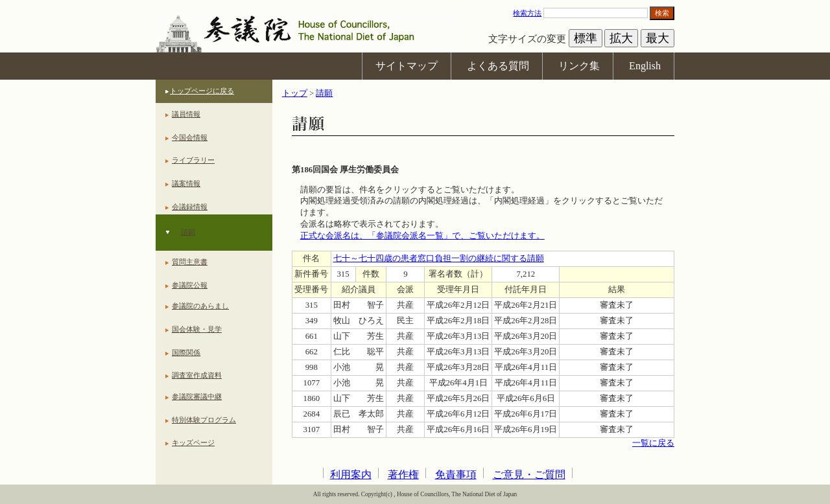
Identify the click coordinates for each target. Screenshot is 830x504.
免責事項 (456, 475)
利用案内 (351, 475)
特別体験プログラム (204, 420)
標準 (586, 38)
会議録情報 (190, 207)
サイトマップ (407, 66)
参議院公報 (190, 285)
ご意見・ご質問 (529, 475)
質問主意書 (190, 262)
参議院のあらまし (200, 306)
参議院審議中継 (197, 396)
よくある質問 (498, 66)
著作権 (403, 475)
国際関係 (186, 352)
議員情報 (186, 114)
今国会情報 (190, 137)
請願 (188, 232)
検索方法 (527, 13)
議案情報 (186, 183)
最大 (658, 38)
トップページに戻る (202, 91)
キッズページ (193, 442)
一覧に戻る (653, 443)
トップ (295, 93)
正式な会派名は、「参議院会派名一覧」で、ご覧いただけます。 (422, 236)
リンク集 (579, 66)
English (645, 66)
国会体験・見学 (197, 329)
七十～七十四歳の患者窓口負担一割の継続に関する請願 (439, 258)
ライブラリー (193, 160)
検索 (662, 13)
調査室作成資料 (197, 375)
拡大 (621, 38)
